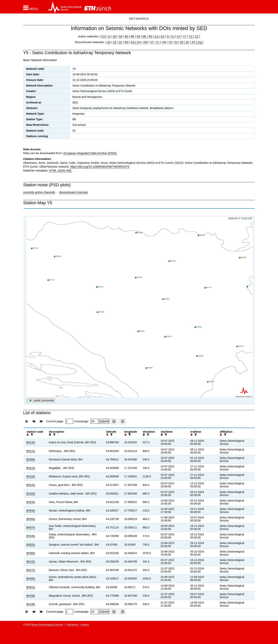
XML (69, 170)
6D (127, 42)
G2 (163, 36)
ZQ (199, 42)
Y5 (170, 42)
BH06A (31, 553)
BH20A (31, 494)
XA (133, 42)
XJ (173, 36)
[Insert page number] (69, 421)
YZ (191, 36)
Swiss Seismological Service (47, 625)
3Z (115, 42)
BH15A (31, 562)
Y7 (185, 36)
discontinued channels (74, 192)
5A (121, 36)
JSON (61, 170)
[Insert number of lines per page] (94, 421)
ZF (187, 42)
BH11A (31, 451)
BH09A (31, 459)
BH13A (31, 442)
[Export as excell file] (114, 421)
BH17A (31, 570)
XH (139, 42)
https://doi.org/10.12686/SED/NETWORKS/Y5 (100, 167)
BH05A (31, 579)
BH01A (31, 587)
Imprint (85, 625)
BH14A (31, 485)
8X (138, 36)
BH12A (31, 468)
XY (179, 36)
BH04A (31, 510)
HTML (53, 170)
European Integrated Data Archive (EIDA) (90, 153)
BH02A (31, 545)
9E (145, 36)
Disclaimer (72, 625)
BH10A (31, 476)
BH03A (31, 502)
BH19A (31, 604)
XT (152, 42)
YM (164, 42)
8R (133, 36)
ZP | (194, 42)
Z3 (176, 42)
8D (127, 36)
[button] (31, 8)
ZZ (197, 36)
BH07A (31, 527)
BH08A (31, 519)
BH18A (31, 596)
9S (150, 36)
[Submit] (104, 421)
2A (109, 42)
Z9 (182, 42)
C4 (156, 36)
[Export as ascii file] (123, 421)
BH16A (31, 536)
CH (104, 36)
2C (120, 42)
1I (109, 36)
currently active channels (39, 192)
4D (115, 36)
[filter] (31, 435)
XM (145, 42)
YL (158, 42)
